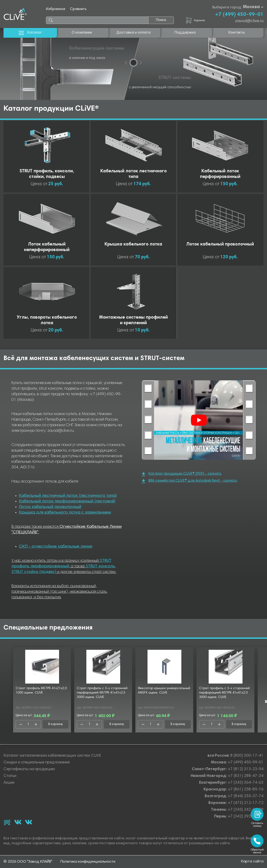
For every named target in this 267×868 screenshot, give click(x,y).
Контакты (237, 33)
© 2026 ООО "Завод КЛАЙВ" (28, 862)
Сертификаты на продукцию (29, 769)
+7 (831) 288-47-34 (246, 776)
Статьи (10, 776)
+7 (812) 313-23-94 (246, 769)
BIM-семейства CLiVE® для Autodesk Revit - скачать (190, 481)
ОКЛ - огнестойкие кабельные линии (56, 547)
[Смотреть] (199, 420)
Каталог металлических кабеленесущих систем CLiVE (52, 756)
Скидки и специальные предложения (37, 763)
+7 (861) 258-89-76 (246, 790)
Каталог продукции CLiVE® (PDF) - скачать (182, 474)
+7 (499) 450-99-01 (239, 15)
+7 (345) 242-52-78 (246, 810)
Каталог (30, 33)
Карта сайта (252, 861)
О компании (82, 33)
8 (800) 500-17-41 (247, 756)
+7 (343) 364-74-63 (246, 783)
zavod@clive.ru (249, 21)
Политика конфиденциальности (88, 862)
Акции (9, 783)
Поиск (161, 20)
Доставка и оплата (133, 33)
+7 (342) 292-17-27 (246, 817)
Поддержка (185, 33)
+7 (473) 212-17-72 (246, 803)
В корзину (56, 724)
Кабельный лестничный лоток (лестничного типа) (68, 496)
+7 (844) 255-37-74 (246, 796)
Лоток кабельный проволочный (50, 507)
